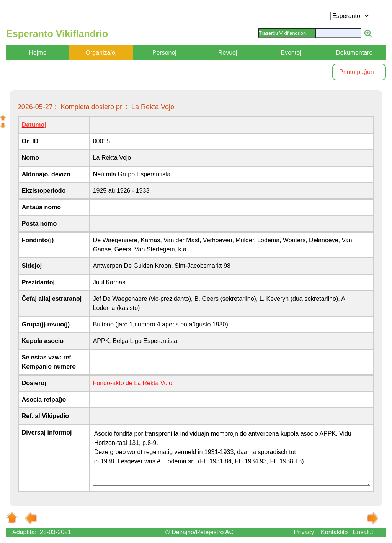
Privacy (304, 532)
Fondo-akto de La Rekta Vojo (133, 383)
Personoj (164, 53)
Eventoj (291, 53)
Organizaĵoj (101, 53)
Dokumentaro (354, 53)
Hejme (38, 53)
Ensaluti (364, 532)
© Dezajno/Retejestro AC (199, 532)
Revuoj (228, 53)
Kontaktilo (334, 532)
